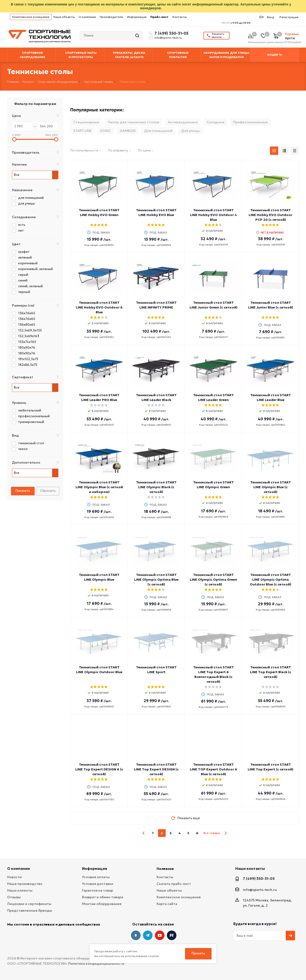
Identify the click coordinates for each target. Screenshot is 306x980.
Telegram (148, 935)
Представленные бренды (30, 910)
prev (144, 833)
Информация (137, 17)
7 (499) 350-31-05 (171, 33)
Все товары (212, 833)
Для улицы (191, 131)
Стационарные (86, 122)
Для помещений (158, 131)
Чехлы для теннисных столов (134, 122)
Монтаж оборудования (102, 904)
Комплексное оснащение (31, 17)
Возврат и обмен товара (103, 897)
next (226, 833)
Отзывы (14, 897)
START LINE (82, 131)
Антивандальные (183, 122)
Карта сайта (167, 904)
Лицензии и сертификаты (29, 904)
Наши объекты (64, 17)
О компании (87, 17)
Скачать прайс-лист (174, 884)
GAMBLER (128, 131)
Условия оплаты (96, 877)
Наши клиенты (20, 890)
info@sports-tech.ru (168, 38)
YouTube (160, 935)
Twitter (172, 935)
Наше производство (25, 884)
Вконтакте (136, 935)
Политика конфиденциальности (96, 964)
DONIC (106, 131)
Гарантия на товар (98, 890)
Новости (14, 877)
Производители (111, 17)
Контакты (180, 17)
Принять (198, 953)
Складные (216, 122)
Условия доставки (98, 884)
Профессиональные (250, 122)
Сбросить (48, 491)
